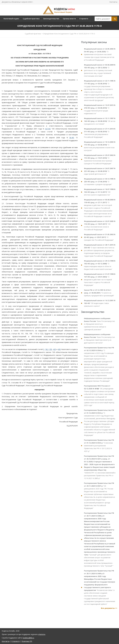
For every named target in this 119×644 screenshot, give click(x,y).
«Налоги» (42, 634)
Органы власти (69, 19)
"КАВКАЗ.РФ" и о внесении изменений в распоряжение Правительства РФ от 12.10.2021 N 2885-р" (100, 467)
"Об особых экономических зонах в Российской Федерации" (100, 225)
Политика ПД (27, 641)
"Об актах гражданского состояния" (100, 121)
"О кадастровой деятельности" (100, 171)
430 (59, 349)
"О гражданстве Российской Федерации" (100, 237)
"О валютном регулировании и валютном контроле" (100, 146)
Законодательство (51, 19)
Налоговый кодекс (11, 19)
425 (55, 349)
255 (51, 349)
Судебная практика (31, 19)
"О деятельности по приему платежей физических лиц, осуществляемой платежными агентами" (100, 70)
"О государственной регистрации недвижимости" (100, 109)
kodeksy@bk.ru (28, 638)
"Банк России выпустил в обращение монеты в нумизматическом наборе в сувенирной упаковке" (99, 324)
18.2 (47, 349)
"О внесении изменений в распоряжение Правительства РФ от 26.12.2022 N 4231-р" (99, 446)
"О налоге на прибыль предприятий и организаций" (99, 293)
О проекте (84, 19)
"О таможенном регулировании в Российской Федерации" (100, 133)
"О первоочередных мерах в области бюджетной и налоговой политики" (100, 265)
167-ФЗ (48, 129)
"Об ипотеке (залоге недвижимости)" (100, 192)
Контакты (113, 2)
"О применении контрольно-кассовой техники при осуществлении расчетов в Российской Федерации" (100, 54)
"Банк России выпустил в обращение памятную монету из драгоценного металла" (99, 339)
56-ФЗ (72, 138)
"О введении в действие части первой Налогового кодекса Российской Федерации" (100, 280)
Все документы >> (109, 608)
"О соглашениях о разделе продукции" (100, 182)
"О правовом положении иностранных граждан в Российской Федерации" (100, 159)
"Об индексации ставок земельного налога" (100, 303)
